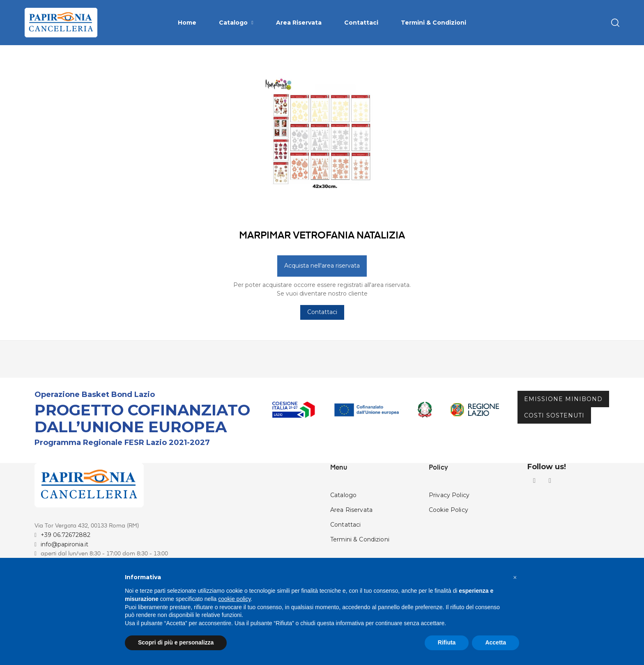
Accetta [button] (496, 642)
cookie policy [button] (234, 599)
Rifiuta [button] (447, 642)
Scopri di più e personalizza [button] (176, 642)
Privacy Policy (449, 527)
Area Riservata (351, 541)
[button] (515, 578)
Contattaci (322, 344)
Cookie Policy (448, 541)
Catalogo (343, 527)
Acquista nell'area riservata (322, 297)
